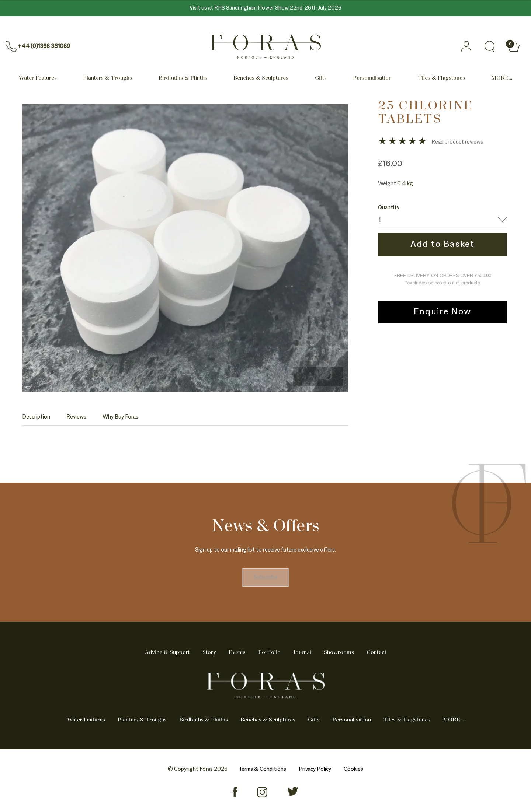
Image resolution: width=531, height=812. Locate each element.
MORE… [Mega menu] (502, 78)
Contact (376, 652)
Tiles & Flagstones (442, 78)
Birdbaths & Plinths (183, 78)
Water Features (38, 78)
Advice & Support (167, 652)
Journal (302, 652)
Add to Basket (442, 245)
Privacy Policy (315, 769)
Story (209, 652)
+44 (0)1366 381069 (44, 46)
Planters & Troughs (107, 78)
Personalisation (372, 78)
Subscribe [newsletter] (265, 577)
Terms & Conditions (262, 769)
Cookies (353, 769)
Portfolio (269, 652)
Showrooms (339, 652)
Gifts (321, 78)
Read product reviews (457, 142)
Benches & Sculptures (261, 78)
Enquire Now (442, 312)
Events (237, 652)
